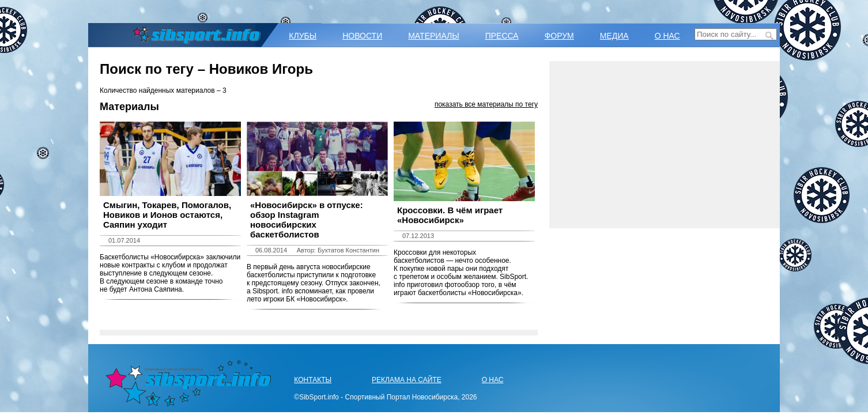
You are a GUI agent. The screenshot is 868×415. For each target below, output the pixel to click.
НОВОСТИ (362, 36)
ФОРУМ (559, 36)
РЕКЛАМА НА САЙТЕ (407, 380)
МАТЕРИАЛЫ (433, 36)
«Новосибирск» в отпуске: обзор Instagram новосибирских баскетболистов (307, 220)
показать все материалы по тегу (486, 104)
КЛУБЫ (303, 36)
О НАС (667, 36)
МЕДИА (614, 36)
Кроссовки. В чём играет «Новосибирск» (450, 215)
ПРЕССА (502, 36)
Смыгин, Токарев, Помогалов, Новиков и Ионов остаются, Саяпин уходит (167, 215)
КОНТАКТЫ (313, 380)
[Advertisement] (665, 145)
